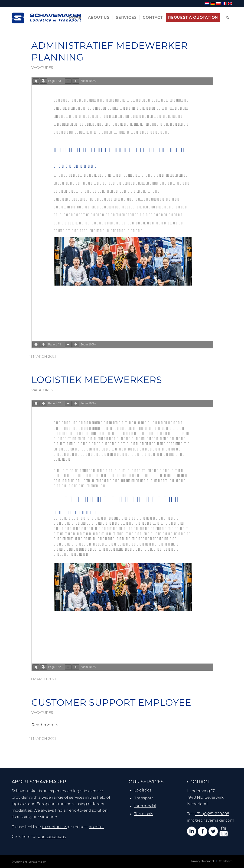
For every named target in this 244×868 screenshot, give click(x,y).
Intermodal (145, 806)
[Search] (228, 18)
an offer (96, 827)
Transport (144, 798)
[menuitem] (75, 18)
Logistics (143, 790)
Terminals (144, 814)
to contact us (54, 827)
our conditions (52, 836)
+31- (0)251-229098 (212, 814)
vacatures (42, 68)
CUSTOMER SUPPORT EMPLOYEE (111, 702)
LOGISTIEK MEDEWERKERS (97, 380)
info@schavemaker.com (211, 820)
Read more (45, 725)
